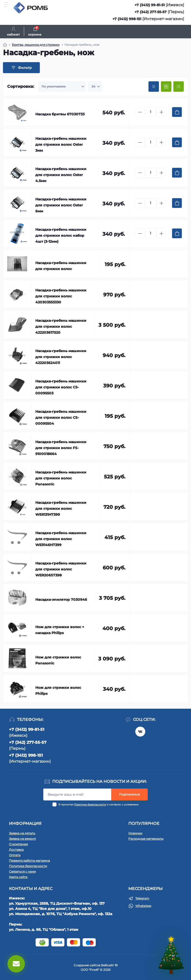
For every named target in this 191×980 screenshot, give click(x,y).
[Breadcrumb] (5, 45)
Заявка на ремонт (23, 839)
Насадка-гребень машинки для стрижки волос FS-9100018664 (61, 448)
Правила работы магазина (29, 861)
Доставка (16, 850)
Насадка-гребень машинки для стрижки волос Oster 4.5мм (61, 175)
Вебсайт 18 (109, 965)
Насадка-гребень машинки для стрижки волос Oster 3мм (61, 144)
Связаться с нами (22, 871)
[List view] (179, 87)
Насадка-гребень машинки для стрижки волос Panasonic (61, 478)
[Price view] (154, 87)
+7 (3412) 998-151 (127, 19)
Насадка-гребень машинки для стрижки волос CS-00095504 (61, 418)
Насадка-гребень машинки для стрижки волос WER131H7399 (61, 509)
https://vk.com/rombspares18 (140, 732)
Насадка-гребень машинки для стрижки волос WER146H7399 (61, 539)
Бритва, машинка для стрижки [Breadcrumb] (36, 45)
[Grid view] (166, 87)
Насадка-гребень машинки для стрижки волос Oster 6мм (61, 205)
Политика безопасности (90, 805)
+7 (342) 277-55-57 (151, 12)
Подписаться (129, 794)
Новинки (135, 833)
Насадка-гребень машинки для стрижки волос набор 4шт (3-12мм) (61, 235)
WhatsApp (143, 906)
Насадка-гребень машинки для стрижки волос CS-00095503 (61, 387)
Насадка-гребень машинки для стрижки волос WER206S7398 (61, 569)
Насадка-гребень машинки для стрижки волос (61, 266)
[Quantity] (151, 112)
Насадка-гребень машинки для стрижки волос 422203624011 (61, 357)
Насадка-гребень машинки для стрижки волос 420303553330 (61, 296)
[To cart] (177, 112)
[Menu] (6, 4)
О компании (18, 844)
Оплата (15, 855)
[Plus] (161, 112)
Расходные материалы (146, 839)
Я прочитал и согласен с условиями (98, 805)
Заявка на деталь (22, 833)
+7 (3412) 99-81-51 (150, 5)
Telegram (142, 898)
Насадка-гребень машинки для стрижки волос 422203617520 (61, 327)
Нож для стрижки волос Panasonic (58, 660)
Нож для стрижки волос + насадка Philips (60, 630)
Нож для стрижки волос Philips (58, 691)
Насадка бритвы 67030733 (60, 114)
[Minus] (140, 112)
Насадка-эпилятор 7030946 (61, 600)
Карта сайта (18, 877)
